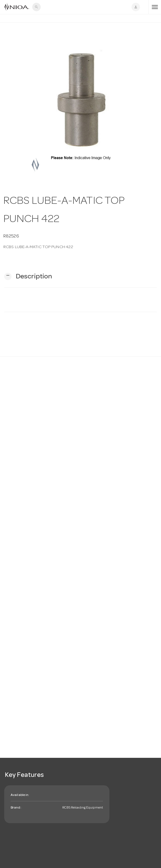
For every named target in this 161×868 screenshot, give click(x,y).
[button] (28, 277)
